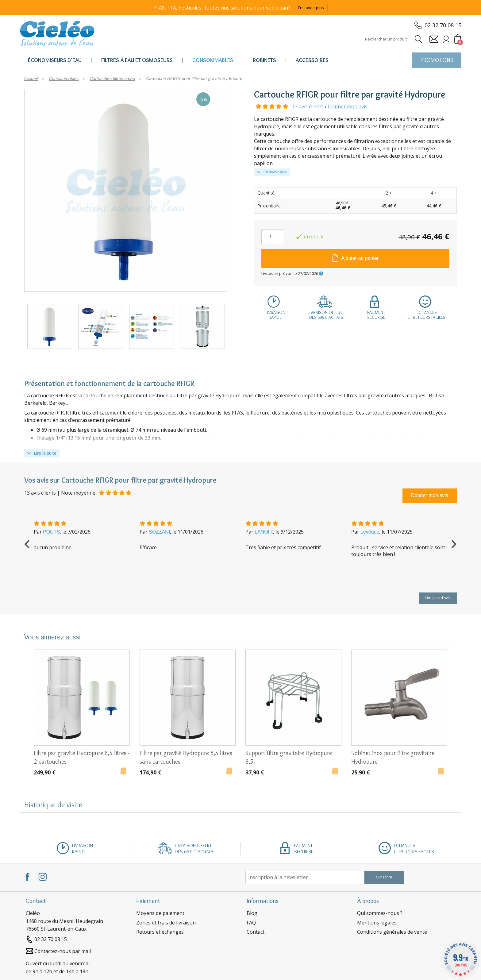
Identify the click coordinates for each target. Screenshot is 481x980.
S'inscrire (384, 877)
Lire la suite (42, 453)
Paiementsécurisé (376, 315)
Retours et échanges (160, 932)
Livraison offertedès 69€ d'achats (326, 315)
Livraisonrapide (275, 315)
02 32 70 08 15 (443, 25)
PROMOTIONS (437, 60)
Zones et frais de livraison (166, 923)
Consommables (213, 60)
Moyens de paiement (160, 913)
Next (454, 543)
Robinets (264, 60)
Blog (252, 913)
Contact (256, 932)
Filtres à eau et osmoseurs (137, 60)
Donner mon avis (348, 106)
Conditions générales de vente (392, 932)
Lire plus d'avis (438, 598)
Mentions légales (377, 923)
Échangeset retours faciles (427, 315)
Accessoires (312, 60)
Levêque (370, 532)
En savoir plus (311, 8)
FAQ (251, 923)
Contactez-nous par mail (63, 951)
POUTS (51, 532)
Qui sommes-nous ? (380, 913)
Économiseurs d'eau (55, 60)
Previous (27, 543)
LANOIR (264, 532)
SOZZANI (159, 532)
